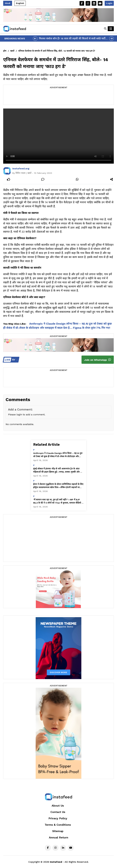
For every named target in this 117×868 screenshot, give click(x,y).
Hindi (8, 3)
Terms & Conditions (58, 825)
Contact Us (58, 812)
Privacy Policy (58, 818)
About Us (58, 806)
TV (11, 360)
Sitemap (58, 831)
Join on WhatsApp (98, 360)
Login (109, 3)
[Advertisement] (58, 97)
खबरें (12, 51)
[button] (105, 29)
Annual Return (59, 837)
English (20, 3)
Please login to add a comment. (27, 415)
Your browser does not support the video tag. (58, 136)
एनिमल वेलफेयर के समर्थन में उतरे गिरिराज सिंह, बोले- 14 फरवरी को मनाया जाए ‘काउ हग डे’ (57, 51)
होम (5, 51)
